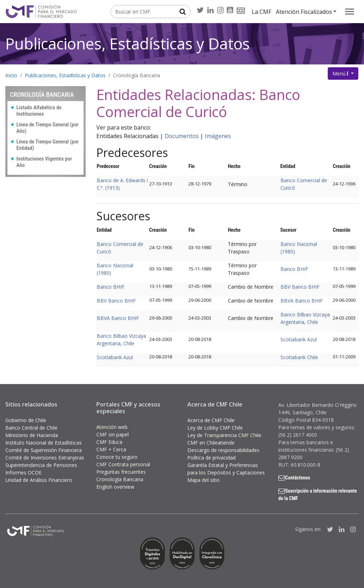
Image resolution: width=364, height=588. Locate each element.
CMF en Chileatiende (211, 443)
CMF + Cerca (111, 449)
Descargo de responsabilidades (223, 450)
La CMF (261, 12)
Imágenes (218, 136)
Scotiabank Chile (299, 357)
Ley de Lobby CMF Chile (215, 428)
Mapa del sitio (204, 480)
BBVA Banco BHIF (302, 301)
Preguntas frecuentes (121, 472)
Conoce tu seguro (117, 457)
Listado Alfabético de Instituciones (39, 111)
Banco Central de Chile (31, 428)
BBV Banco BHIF (300, 287)
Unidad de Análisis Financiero (39, 480)
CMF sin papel (113, 434)
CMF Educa (109, 442)
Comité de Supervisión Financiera (44, 450)
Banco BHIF (294, 269)
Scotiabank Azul (299, 339)
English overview (115, 487)
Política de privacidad (212, 458)
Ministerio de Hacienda (32, 435)
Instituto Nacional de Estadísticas (44, 443)
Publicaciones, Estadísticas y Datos (128, 44)
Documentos (182, 136)
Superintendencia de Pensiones (41, 465)
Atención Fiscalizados (304, 12)
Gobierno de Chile (26, 420)
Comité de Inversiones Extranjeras (45, 458)
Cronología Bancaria (136, 75)
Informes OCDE (23, 472)
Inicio (11, 75)
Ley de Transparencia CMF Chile (224, 435)
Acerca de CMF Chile (211, 420)
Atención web (112, 427)
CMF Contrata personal (123, 464)
